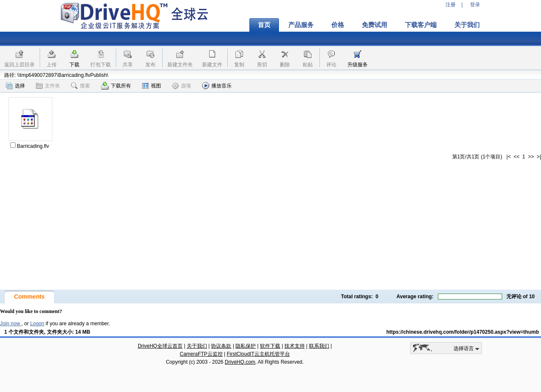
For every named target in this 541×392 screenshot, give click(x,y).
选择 (15, 86)
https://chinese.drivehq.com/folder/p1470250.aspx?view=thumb (463, 332)
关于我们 (467, 25)
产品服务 (301, 25)
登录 (475, 5)
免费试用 (374, 25)
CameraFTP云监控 (201, 354)
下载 (74, 65)
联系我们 (319, 346)
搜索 (81, 86)
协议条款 (221, 346)
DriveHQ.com (240, 362)
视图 (152, 86)
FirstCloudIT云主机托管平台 (258, 354)
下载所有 (116, 86)
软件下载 (270, 346)
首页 (264, 25)
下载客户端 (421, 25)
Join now (11, 324)
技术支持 (295, 346)
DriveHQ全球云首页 (160, 346)
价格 (338, 25)
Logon (37, 324)
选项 (182, 86)
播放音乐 (217, 86)
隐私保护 (246, 346)
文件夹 (48, 86)
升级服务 (358, 65)
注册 (451, 5)
